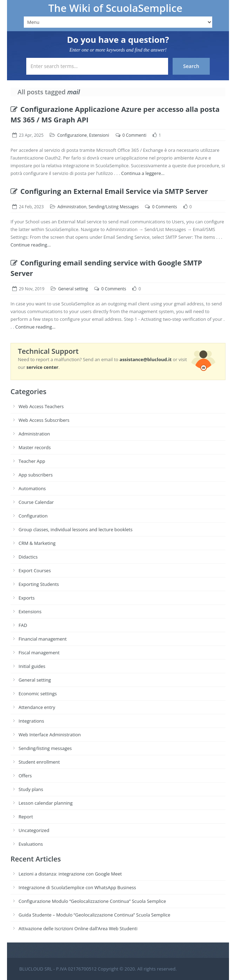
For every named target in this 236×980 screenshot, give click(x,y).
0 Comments (164, 207)
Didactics (28, 557)
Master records (35, 447)
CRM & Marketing (37, 543)
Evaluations (31, 844)
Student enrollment (39, 762)
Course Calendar (36, 502)
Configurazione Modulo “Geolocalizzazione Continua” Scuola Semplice (92, 901)
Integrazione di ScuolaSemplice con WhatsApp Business (77, 887)
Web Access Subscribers (44, 420)
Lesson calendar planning (46, 803)
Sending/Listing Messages (114, 207)
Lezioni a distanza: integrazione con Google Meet (70, 874)
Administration (72, 207)
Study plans (31, 789)
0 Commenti (134, 135)
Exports (27, 598)
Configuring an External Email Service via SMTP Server (109, 191)
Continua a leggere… (143, 173)
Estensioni (99, 135)
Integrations (31, 721)
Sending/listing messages (45, 748)
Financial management (43, 639)
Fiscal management (39, 653)
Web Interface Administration (50, 735)
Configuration (33, 516)
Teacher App (32, 461)
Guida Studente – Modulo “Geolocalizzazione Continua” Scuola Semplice (94, 915)
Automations (32, 488)
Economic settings (38, 694)
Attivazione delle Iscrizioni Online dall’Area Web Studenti (78, 928)
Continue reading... (31, 245)
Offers (25, 776)
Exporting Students (39, 584)
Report (26, 817)
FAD (23, 625)
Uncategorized (34, 830)
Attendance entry (37, 707)
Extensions (30, 611)
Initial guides (32, 666)
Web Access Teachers (41, 406)
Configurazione (72, 135)
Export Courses (35, 570)
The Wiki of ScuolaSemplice (115, 8)
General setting (73, 289)
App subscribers (36, 475)
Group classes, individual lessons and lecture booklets (75, 529)
